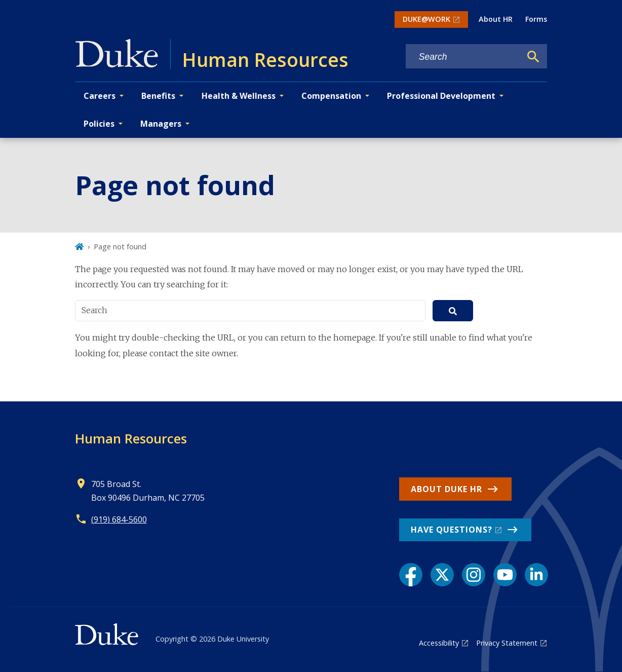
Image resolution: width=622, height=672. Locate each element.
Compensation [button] (331, 96)
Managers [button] (161, 124)
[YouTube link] (505, 575)
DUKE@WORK (426, 19)
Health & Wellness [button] (239, 96)
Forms (536, 19)
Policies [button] (99, 124)
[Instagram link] (474, 575)
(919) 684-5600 (119, 519)
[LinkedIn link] (536, 575)
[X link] (442, 575)
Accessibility (439, 643)
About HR (496, 19)
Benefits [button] (158, 96)
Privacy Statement (507, 643)
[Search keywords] (463, 57)
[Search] (533, 57)
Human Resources (131, 438)
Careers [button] (100, 96)
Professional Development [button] (441, 96)
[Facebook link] (411, 575)
